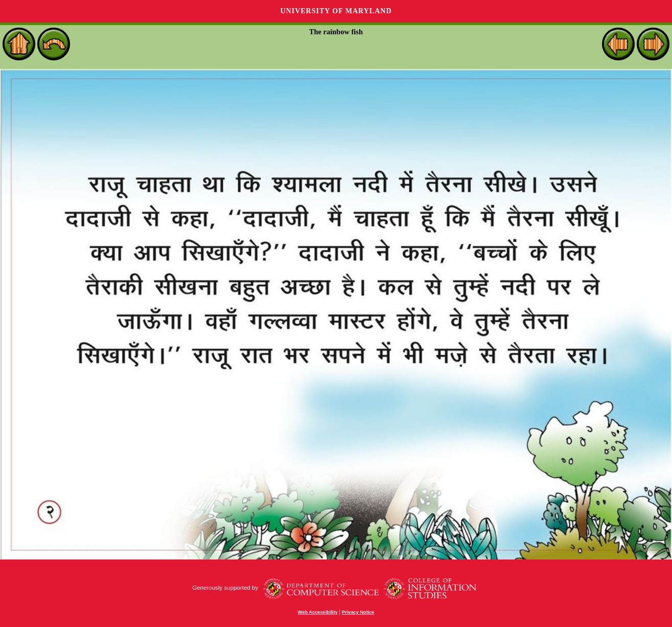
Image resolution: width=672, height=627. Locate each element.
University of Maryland (336, 11)
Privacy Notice (358, 612)
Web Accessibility (318, 612)
